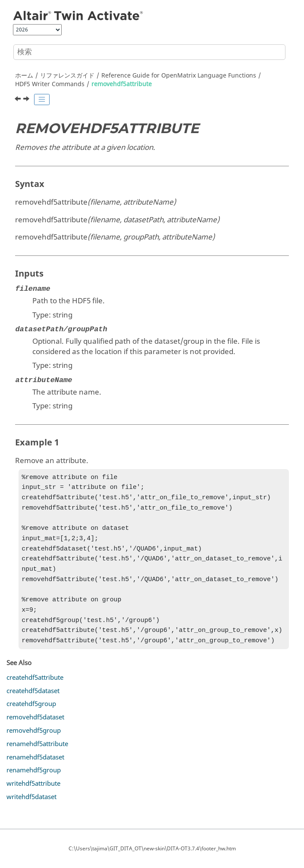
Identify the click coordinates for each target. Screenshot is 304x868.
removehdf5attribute (122, 84)
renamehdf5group (34, 785)
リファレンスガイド (67, 76)
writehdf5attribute (33, 798)
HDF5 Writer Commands (50, 84)
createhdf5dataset (33, 706)
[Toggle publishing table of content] (42, 100)
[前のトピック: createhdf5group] (19, 100)
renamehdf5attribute (37, 759)
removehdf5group (34, 745)
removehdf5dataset (35, 732)
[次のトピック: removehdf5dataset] (27, 100)
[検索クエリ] (149, 52)
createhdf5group (31, 719)
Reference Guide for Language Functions (179, 76)
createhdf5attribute (35, 692)
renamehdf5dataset (35, 772)
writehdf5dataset (31, 812)
